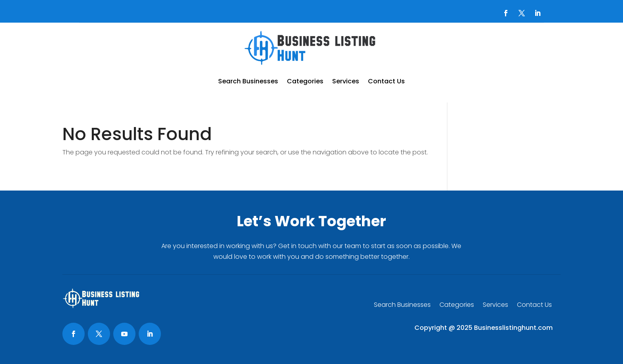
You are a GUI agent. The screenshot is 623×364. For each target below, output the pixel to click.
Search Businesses (248, 81)
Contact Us (386, 81)
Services (346, 81)
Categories (305, 81)
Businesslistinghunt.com (513, 328)
